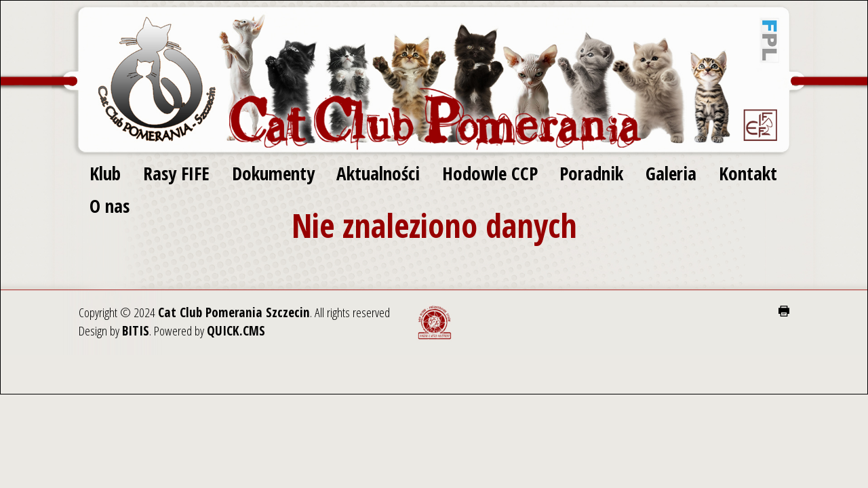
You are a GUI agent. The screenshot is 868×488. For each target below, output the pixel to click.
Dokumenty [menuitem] (273, 173)
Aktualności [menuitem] (378, 173)
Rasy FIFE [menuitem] (176, 173)
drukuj (784, 311)
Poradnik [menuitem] (591, 173)
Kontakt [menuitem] (748, 173)
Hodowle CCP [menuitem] (490, 173)
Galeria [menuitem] (671, 173)
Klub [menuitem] (105, 173)
